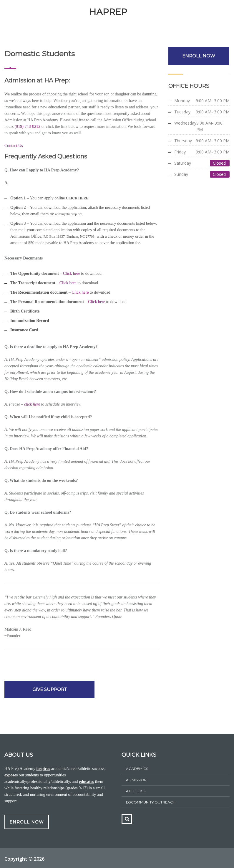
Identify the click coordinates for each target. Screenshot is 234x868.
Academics (137, 769)
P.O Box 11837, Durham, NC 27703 (69, 237)
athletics (136, 791)
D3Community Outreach (151, 802)
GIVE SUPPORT (49, 689)
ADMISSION (136, 780)
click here (32, 404)
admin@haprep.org (69, 214)
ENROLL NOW (199, 56)
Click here (72, 273)
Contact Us (14, 146)
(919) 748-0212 (27, 127)
